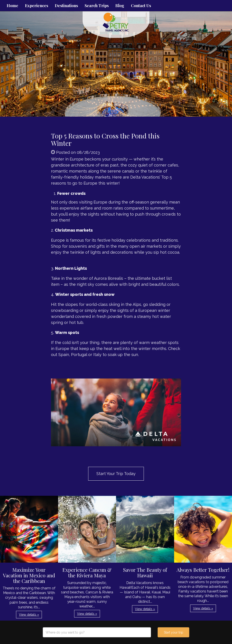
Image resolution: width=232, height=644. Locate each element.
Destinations (66, 6)
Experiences (37, 6)
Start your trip (174, 632)
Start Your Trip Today (116, 474)
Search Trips (97, 6)
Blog (120, 6)
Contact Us (141, 6)
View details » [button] (29, 615)
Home (12, 6)
